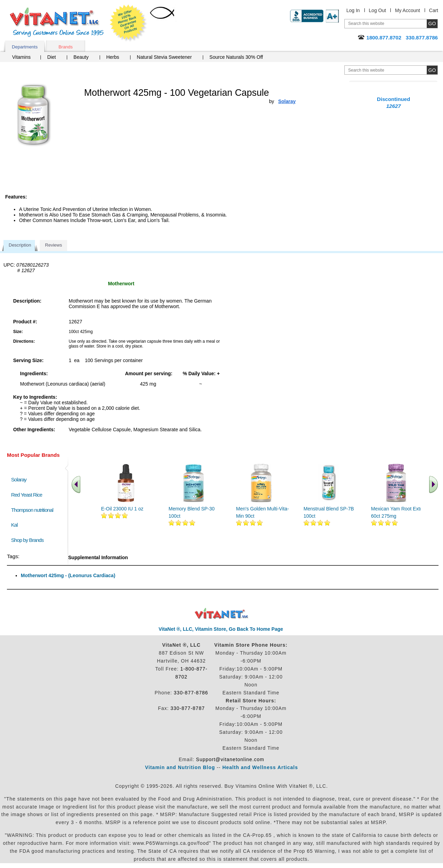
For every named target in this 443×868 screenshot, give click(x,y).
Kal (14, 525)
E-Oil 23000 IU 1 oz (122, 509)
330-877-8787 (188, 708)
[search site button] (432, 70)
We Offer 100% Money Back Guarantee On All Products (128, 23)
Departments (25, 47)
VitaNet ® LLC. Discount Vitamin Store (222, 614)
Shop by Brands (29, 540)
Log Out (378, 10)
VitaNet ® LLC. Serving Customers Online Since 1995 (57, 22)
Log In (353, 10)
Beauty (81, 57)
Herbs (113, 57)
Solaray (19, 479)
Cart (434, 10)
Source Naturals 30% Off (236, 57)
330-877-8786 (191, 693)
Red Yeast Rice (27, 495)
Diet (51, 57)
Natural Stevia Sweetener (164, 57)
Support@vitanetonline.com (230, 759)
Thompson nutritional (32, 510)
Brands (66, 47)
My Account (407, 10)
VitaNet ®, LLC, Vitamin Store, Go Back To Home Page (221, 629)
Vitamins (21, 57)
